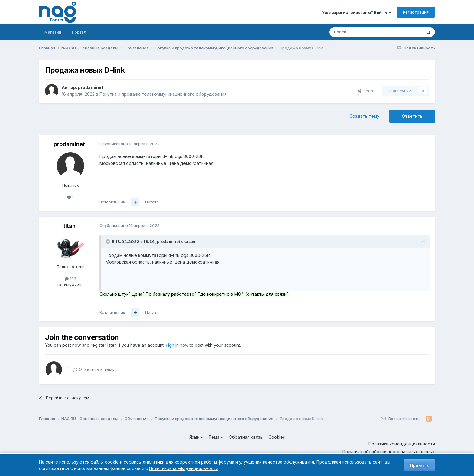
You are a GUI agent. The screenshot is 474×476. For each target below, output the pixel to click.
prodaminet (91, 87)
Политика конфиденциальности (402, 444)
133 (70, 279)
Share (366, 91)
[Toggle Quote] (108, 241)
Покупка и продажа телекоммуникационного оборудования (163, 94)
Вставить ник (112, 202)
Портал (79, 32)
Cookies (277, 437)
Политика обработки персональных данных (389, 452)
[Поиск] (359, 32)
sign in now (177, 345)
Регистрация (416, 12)
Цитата (152, 202)
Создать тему (364, 116)
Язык (196, 437)
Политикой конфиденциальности (184, 468)
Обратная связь (246, 437)
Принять (419, 465)
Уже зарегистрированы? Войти (357, 12)
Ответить (412, 116)
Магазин (53, 32)
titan (69, 226)
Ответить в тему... (95, 369)
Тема (216, 437)
